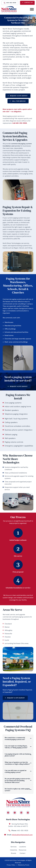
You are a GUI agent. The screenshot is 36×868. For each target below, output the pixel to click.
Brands (14, 853)
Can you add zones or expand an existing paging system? (16, 771)
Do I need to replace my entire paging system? (17, 790)
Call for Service (19, 101)
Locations (23, 847)
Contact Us (29, 3)
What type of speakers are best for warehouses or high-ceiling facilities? (17, 763)
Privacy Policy (11, 865)
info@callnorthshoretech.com (22, 835)
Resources (23, 850)
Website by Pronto (24, 865)
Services (14, 847)
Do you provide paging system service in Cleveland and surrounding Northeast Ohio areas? (17, 780)
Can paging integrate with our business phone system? (18, 755)
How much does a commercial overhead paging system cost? (15, 738)
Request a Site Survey (19, 96)
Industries (14, 850)
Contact (23, 853)
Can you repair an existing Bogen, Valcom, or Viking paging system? (16, 747)
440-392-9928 (11, 3)
